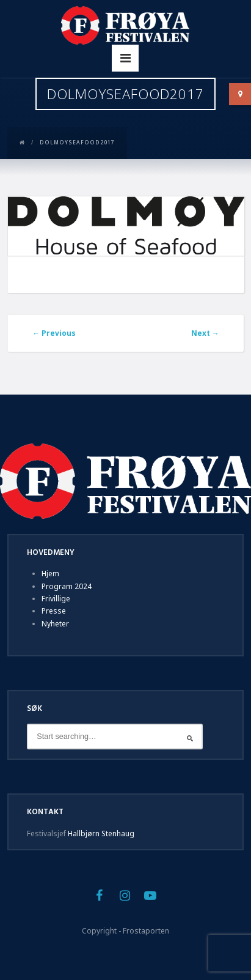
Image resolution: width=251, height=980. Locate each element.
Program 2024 (67, 586)
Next (205, 333)
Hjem (50, 574)
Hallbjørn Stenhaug (101, 833)
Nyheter (55, 624)
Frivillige (56, 599)
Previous (54, 333)
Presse (54, 611)
